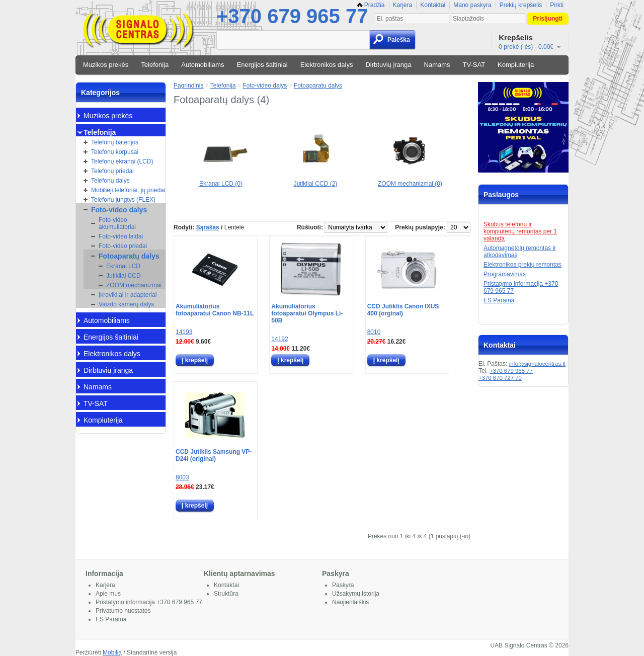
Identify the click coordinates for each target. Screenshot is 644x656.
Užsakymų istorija (356, 594)
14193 (184, 332)
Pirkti (557, 5)
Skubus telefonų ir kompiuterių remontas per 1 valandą (520, 231)
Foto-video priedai (123, 246)
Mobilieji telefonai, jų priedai (128, 190)
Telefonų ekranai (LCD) (122, 161)
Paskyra (343, 585)
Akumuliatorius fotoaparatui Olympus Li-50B (307, 313)
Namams (437, 65)
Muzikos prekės (106, 65)
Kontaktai (433, 5)
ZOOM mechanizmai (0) (410, 180)
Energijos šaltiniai (262, 65)
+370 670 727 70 (500, 378)
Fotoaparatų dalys (129, 256)
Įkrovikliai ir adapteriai (128, 295)
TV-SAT (474, 65)
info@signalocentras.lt (537, 364)
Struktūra (226, 594)
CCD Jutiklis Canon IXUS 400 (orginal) (403, 310)
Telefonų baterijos (115, 142)
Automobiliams (203, 65)
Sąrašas (208, 227)
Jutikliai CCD (124, 276)
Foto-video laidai (121, 236)
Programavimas (505, 274)
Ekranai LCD (123, 266)
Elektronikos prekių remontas (522, 265)
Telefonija (155, 65)
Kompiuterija (516, 65)
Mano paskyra (472, 5)
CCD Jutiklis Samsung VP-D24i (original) (214, 455)
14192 (279, 339)
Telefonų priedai (112, 171)
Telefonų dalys (110, 181)
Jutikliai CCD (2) (315, 180)
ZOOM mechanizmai (134, 285)
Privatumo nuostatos (123, 611)
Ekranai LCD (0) (221, 180)
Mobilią (112, 652)
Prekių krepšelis (521, 5)
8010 (374, 332)
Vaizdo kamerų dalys (127, 304)
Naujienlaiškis (350, 602)
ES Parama (499, 300)
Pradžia (371, 5)
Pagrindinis (188, 86)
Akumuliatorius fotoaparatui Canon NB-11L (215, 310)
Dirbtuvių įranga (388, 65)
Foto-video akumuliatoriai (117, 223)
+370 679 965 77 (292, 16)
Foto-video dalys (119, 210)
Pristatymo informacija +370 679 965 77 (149, 602)
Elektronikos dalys (327, 65)
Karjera (403, 5)
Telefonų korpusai (115, 152)
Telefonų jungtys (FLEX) (123, 200)
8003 (182, 477)
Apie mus (108, 594)
